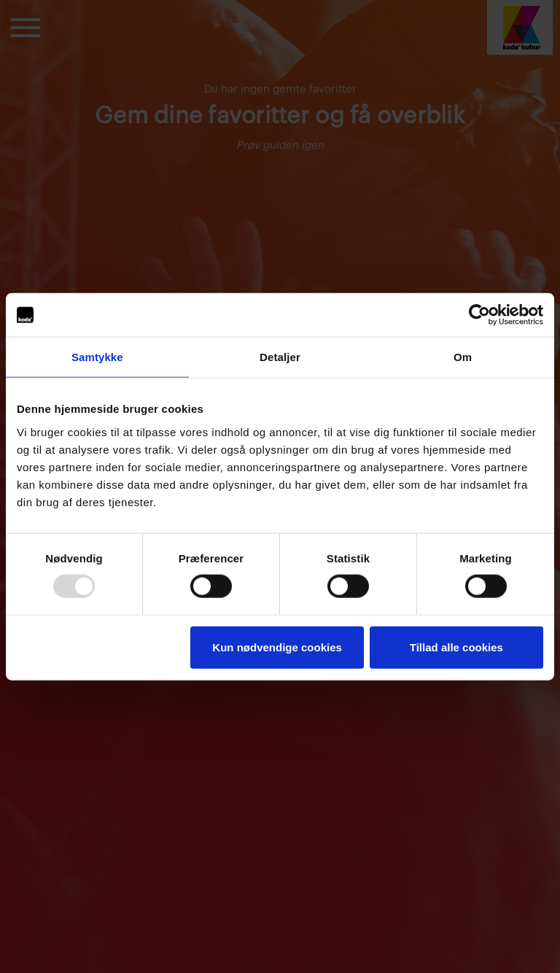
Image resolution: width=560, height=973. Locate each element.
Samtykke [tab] (97, 357)
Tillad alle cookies (456, 647)
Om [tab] (463, 357)
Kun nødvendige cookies (277, 647)
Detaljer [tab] (280, 357)
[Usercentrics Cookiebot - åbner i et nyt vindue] (479, 315)
